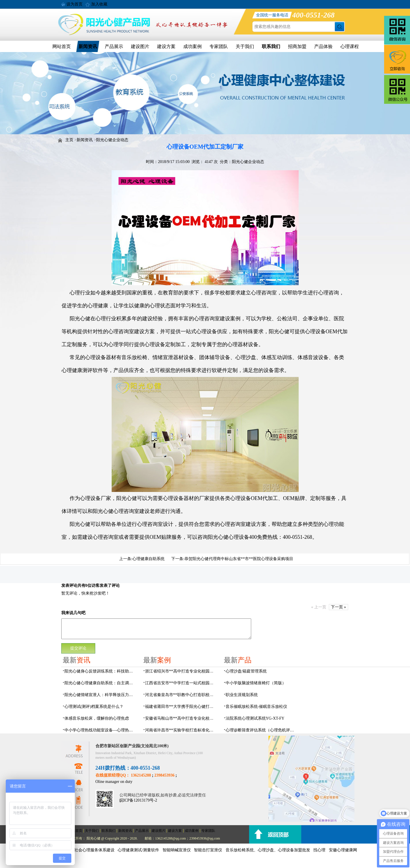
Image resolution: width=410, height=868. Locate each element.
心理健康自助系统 (148, 559)
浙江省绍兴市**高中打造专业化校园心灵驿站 (181, 671)
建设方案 (166, 46)
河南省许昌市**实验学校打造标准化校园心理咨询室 (181, 730)
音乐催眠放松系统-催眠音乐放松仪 (257, 707)
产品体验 (323, 46)
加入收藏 (99, 4)
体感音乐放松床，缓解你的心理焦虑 (97, 718)
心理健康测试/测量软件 (138, 850)
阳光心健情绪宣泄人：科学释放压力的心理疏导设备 (100, 695)
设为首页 (75, 4)
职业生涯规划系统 (242, 695)
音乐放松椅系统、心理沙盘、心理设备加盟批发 (268, 850)
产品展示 (114, 46)
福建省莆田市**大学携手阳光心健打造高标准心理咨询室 (181, 707)
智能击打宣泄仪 (208, 850)
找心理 (319, 850)
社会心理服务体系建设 (94, 850)
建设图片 (140, 46)
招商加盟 (297, 46)
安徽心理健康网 (343, 850)
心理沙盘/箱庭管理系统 (246, 671)
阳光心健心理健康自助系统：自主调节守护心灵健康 (100, 683)
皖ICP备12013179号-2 (138, 800)
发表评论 (69, 586)
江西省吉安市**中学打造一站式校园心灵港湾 (181, 683)
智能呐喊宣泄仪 (177, 850)
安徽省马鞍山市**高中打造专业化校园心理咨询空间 (181, 718)
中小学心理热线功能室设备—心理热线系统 (100, 730)
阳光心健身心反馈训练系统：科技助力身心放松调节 (100, 671)
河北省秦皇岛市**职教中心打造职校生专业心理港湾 (181, 695)
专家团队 (219, 46)
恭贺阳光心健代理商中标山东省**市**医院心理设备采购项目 (239, 559)
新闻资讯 (88, 46)
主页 (69, 140)
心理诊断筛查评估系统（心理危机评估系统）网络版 (262, 730)
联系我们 (271, 46)
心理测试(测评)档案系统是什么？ (94, 707)
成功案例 (192, 46)
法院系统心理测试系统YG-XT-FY (255, 718)
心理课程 (350, 46)
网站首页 (62, 46)
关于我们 (245, 46)
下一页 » (339, 607)
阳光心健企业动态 (112, 140)
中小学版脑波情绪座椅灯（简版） (256, 683)
